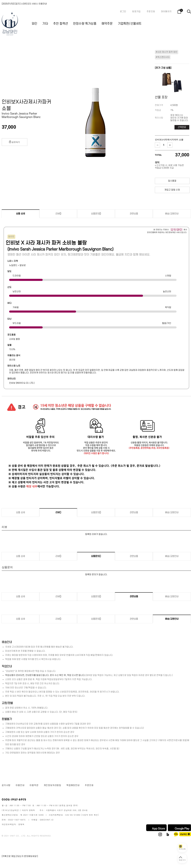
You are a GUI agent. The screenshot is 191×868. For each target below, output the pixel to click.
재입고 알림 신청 (172, 190)
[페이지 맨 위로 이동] (182, 859)
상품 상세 (20, 214)
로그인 (123, 12)
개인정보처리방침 (52, 785)
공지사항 (6, 785)
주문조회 (151, 12)
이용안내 (20, 785)
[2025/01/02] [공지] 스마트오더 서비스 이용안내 (24, 4)
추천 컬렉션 (61, 24)
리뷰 (58, 214)
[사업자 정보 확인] (90, 815)
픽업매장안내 (73, 785)
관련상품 (134, 214)
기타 (45, 24)
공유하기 (15, 142)
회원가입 (136, 12)
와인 (34, 24)
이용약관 (34, 785)
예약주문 (107, 24)
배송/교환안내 (172, 214)
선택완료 (182, 127)
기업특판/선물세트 (130, 24)
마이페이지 (166, 12)
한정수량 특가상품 (85, 24)
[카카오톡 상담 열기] (182, 848)
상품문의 (96, 214)
